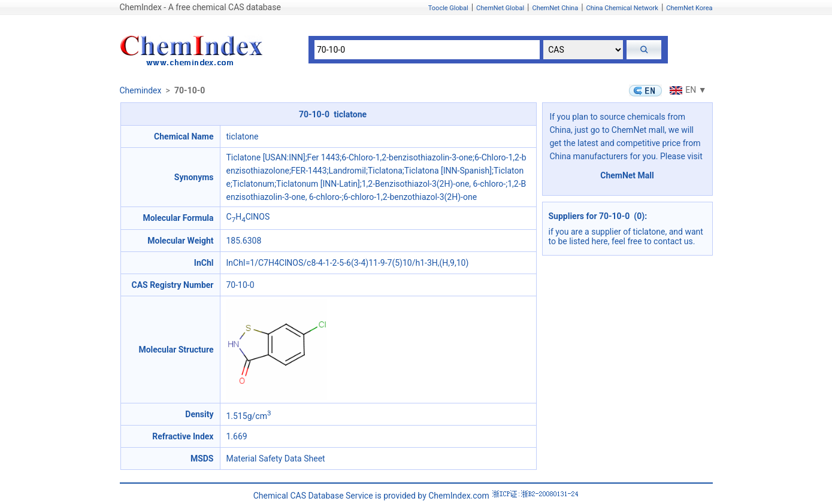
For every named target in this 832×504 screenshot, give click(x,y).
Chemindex (141, 90)
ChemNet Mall (627, 175)
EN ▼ (686, 90)
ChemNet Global (500, 8)
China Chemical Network (622, 8)
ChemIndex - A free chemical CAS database (200, 7)
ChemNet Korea (689, 8)
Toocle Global (448, 8)
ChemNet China (555, 8)
